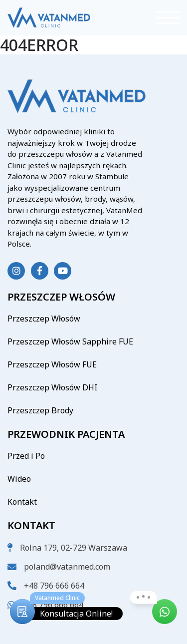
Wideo (19, 479)
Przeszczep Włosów (44, 319)
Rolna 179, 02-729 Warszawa (74, 548)
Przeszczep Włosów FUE (52, 364)
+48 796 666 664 (54, 586)
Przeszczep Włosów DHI (52, 387)
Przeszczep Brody (40, 410)
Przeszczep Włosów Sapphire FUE (70, 341)
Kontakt (22, 502)
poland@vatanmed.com (67, 567)
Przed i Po (26, 456)
